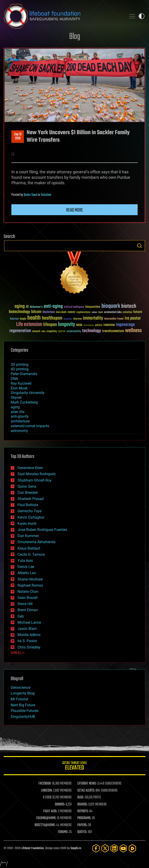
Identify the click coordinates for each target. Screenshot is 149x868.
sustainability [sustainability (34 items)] (74, 332)
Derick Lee (26, 567)
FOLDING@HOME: (46, 818)
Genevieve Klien (30, 468)
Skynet (16, 397)
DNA (14, 379)
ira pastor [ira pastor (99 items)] (133, 318)
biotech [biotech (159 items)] (129, 306)
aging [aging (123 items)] (20, 307)
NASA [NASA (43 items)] (79, 325)
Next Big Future (23, 705)
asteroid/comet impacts (30, 426)
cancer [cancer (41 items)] (71, 312)
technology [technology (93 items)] (92, 331)
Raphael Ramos (30, 585)
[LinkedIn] (114, 848)
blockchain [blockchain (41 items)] (49, 312)
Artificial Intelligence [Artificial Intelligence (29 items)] (74, 307)
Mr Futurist (19, 699)
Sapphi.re (76, 848)
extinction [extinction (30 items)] (127, 312)
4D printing (20, 369)
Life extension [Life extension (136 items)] (29, 325)
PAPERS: (82, 825)
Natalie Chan (28, 592)
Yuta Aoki (25, 561)
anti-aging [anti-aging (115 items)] (53, 307)
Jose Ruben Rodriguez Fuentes (42, 530)
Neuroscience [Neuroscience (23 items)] (89, 326)
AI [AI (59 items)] (27, 307)
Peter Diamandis (24, 374)
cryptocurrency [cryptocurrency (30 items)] (83, 312)
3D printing (20, 365)
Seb (21, 616)
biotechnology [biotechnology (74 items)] (19, 312)
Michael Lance (29, 622)
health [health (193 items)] (34, 318)
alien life (18, 412)
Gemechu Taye (29, 511)
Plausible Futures (25, 711)
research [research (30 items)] (36, 332)
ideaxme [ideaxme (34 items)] (77, 319)
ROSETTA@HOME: (45, 825)
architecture (20, 421)
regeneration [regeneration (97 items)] (20, 331)
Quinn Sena (30, 195)
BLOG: (81, 797)
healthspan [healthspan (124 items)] (52, 318)
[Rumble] (132, 848)
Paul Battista (28, 505)
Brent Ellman (28, 610)
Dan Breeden (28, 493)
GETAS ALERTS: (86, 791)
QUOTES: (82, 832)
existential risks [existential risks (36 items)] (113, 312)
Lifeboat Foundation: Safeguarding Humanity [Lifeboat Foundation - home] (63, 16)
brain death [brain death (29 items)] (61, 312)
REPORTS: (83, 811)
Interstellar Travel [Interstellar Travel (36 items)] (114, 319)
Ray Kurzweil (21, 383)
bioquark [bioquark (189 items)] (111, 306)
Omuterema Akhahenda (37, 542)
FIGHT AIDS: (50, 811)
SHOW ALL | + (18, 653)
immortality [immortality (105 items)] (93, 318)
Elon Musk (19, 388)
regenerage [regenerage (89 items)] (125, 325)
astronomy (19, 431)
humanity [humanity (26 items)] (68, 319)
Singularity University (28, 393)
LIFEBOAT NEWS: (87, 784)
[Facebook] (96, 848)
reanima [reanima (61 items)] (109, 325)
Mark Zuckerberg (24, 402)
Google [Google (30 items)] (23, 319)
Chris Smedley (29, 647)
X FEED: (47, 797)
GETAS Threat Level (74, 766)
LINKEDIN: (47, 791)
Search (139, 246)
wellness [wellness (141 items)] (133, 331)
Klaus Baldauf (29, 548)
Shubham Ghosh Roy (35, 480)
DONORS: (60, 805)
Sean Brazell (28, 598)
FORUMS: (63, 832)
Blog (75, 37)
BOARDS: (82, 805)
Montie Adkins (29, 635)
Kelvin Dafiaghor (31, 517)
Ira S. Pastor (27, 641)
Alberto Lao (27, 573)
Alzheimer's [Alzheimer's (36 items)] (36, 307)
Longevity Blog (23, 693)
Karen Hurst (27, 524)
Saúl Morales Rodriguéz (37, 474)
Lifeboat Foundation (33, 848)
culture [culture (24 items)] (94, 312)
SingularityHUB (23, 717)
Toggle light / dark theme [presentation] (141, 16)
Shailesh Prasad (31, 499)
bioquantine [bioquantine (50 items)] (93, 307)
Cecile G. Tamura (31, 554)
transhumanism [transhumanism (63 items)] (113, 331)
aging (15, 407)
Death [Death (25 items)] (101, 312)
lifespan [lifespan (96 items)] (50, 325)
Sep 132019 (18, 136)
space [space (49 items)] (62, 331)
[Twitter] (105, 848)
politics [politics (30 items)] (99, 325)
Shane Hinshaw (30, 579)
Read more (75, 210)
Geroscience (20, 688)
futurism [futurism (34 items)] (14, 319)
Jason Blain (27, 629)
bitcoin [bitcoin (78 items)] (36, 312)
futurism (46, 195)
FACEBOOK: (45, 784)
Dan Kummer (28, 536)
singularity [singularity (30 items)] (52, 332)
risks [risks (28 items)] (43, 331)
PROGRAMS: (84, 818)
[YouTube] (123, 848)
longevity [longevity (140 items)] (67, 325)
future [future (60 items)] (138, 312)
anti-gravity (20, 416)
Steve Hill (25, 604)
